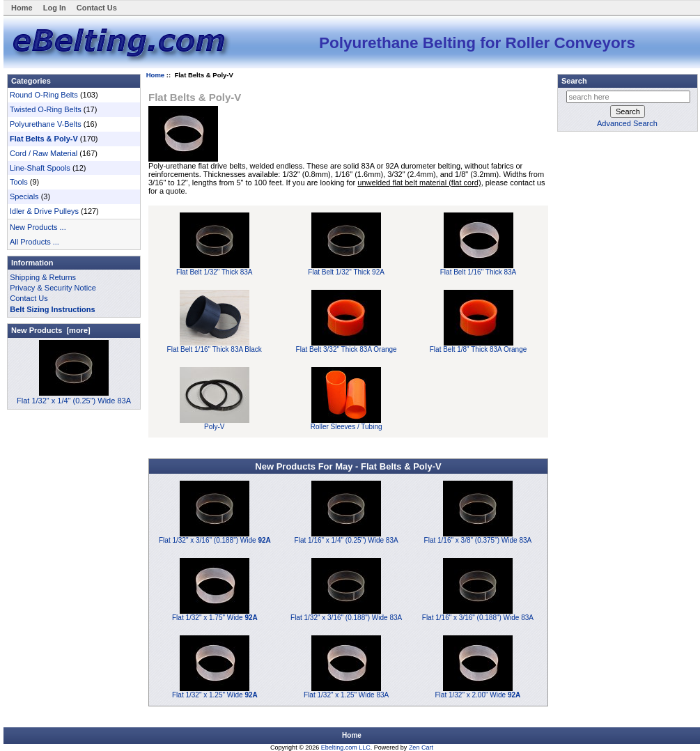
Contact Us (97, 8)
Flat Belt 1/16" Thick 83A (479, 269)
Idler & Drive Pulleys (44, 211)
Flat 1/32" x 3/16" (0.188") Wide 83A (346, 618)
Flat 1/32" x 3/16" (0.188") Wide (215, 540)
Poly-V (215, 424)
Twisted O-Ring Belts (46, 109)
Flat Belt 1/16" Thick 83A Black (215, 346)
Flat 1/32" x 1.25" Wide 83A (346, 695)
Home (22, 8)
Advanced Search (627, 123)
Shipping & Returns (43, 277)
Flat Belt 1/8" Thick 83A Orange (479, 346)
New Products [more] (51, 330)
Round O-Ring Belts (44, 95)
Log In (55, 8)
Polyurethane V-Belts (46, 124)
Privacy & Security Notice (53, 288)
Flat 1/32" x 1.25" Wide (215, 695)
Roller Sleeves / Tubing (347, 424)
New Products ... (38, 227)
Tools (19, 182)
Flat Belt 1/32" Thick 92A (346, 269)
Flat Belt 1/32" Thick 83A (215, 269)
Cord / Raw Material (44, 153)
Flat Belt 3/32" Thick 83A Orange (347, 346)
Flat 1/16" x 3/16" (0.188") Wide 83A (478, 618)
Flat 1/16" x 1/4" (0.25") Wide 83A (347, 540)
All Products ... (34, 242)
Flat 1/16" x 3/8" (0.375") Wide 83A (478, 540)
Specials (24, 196)
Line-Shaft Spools (40, 168)
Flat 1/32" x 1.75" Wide (215, 618)
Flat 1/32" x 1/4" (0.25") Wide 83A (74, 397)
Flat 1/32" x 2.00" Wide (478, 695)
